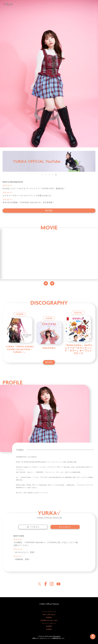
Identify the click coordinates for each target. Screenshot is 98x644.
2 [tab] (46, 175)
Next (52, 283)
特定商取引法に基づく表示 (49, 620)
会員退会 (49, 629)
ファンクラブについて (49, 611)
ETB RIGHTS (57, 636)
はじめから (65, 527)
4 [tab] (53, 175)
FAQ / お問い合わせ (49, 614)
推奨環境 (49, 626)
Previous (46, 283)
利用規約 (49, 617)
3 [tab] (49, 175)
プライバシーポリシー (49, 623)
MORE (49, 211)
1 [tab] (42, 175)
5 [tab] (56, 175)
